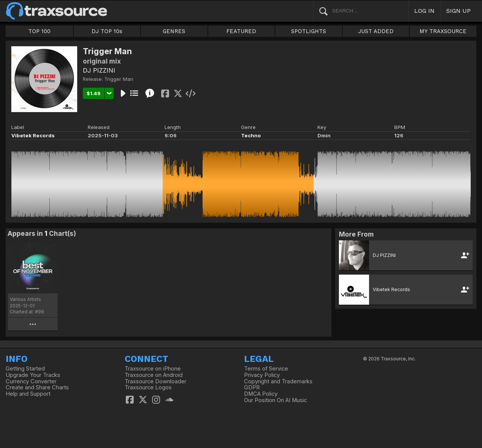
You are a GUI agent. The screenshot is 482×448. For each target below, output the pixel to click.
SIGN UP (458, 11)
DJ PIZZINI (99, 70)
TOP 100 (39, 31)
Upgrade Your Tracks (33, 375)
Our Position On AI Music (275, 400)
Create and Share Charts (37, 387)
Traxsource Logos (148, 387)
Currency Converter (31, 381)
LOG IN (424, 11)
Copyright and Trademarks (278, 381)
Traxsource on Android (154, 375)
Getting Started (25, 369)
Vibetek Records (33, 135)
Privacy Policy (262, 375)
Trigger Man (119, 79)
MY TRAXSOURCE (443, 31)
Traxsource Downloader (156, 381)
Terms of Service (266, 369)
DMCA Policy (261, 394)
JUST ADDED (376, 31)
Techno (251, 135)
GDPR (252, 387)
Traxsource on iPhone (153, 369)
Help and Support (28, 394)
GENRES (174, 31)
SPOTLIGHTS (309, 31)
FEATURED (241, 31)
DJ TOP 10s (107, 31)
